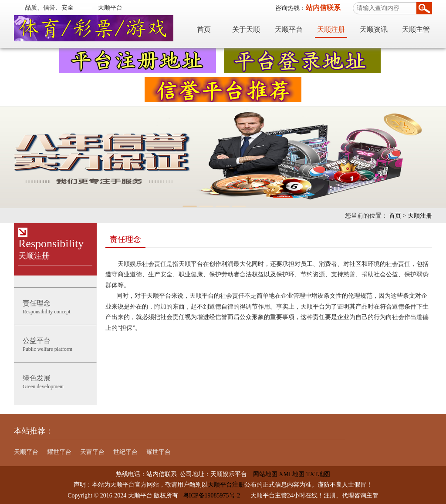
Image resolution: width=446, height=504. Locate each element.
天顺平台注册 (226, 485)
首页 (204, 29)
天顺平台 (289, 29)
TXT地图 (318, 474)
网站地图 (262, 474)
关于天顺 (246, 29)
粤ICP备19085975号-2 (211, 496)
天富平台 (92, 452)
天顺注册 (331, 29)
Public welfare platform (55, 344)
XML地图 (292, 474)
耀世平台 (59, 452)
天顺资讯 (374, 29)
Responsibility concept (55, 306)
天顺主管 (416, 29)
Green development (55, 381)
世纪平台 (125, 452)
